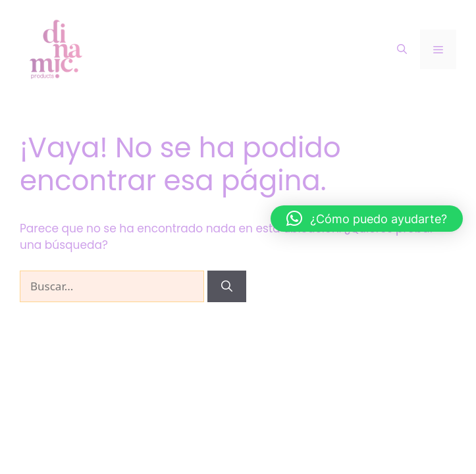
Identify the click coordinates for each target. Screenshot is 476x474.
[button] (367, 219)
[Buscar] (227, 286)
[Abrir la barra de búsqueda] (402, 49)
